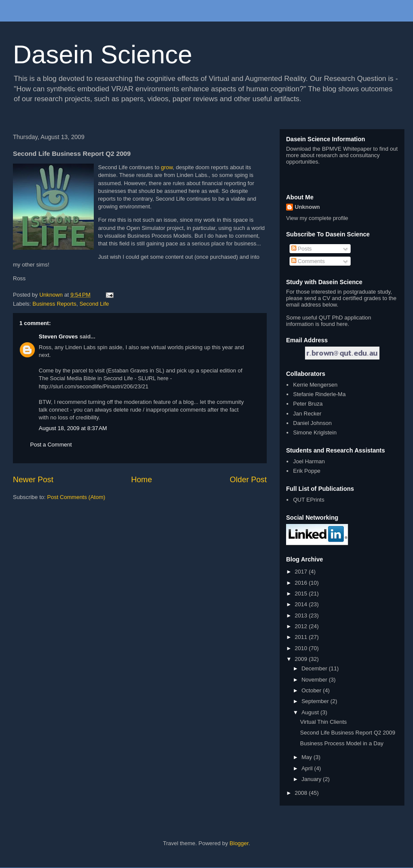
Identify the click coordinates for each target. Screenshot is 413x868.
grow (167, 167)
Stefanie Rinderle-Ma (319, 394)
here (342, 324)
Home (142, 480)
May (308, 757)
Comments (308, 261)
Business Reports (55, 304)
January (312, 779)
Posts (302, 249)
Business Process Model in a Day (342, 743)
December (315, 668)
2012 (302, 626)
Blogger (239, 843)
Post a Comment (51, 445)
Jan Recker (307, 414)
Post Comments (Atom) (76, 497)
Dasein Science (103, 54)
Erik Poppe (307, 471)
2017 (302, 572)
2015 (302, 594)
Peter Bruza (308, 404)
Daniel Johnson (312, 423)
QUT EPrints (309, 500)
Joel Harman (309, 461)
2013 (302, 615)
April (308, 768)
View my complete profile (317, 218)
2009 (302, 659)
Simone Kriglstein (315, 432)
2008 (302, 793)
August (311, 712)
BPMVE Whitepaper (347, 149)
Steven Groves (58, 336)
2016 (302, 583)
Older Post (248, 480)
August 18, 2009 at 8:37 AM (73, 428)
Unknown (307, 207)
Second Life (94, 304)
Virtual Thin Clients (323, 722)
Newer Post (33, 480)
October (312, 690)
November (315, 680)
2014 (302, 604)
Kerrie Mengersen (315, 385)
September (316, 701)
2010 (302, 648)
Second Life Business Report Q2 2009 (347, 733)
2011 (302, 637)
